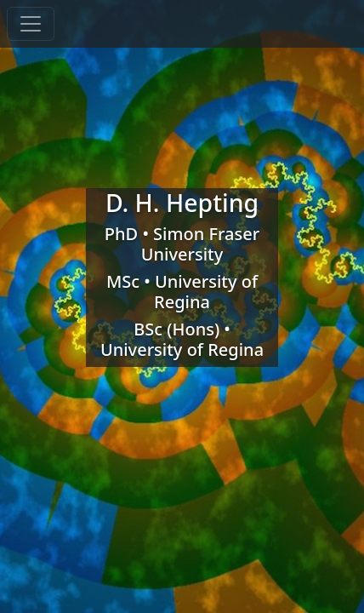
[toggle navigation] (31, 24)
